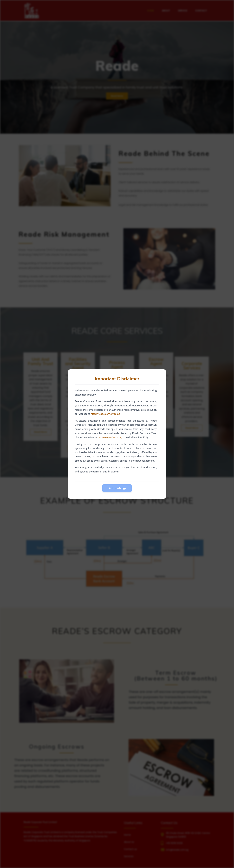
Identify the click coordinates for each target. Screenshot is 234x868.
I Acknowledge (117, 488)
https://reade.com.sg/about (105, 414)
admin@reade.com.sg (110, 437)
